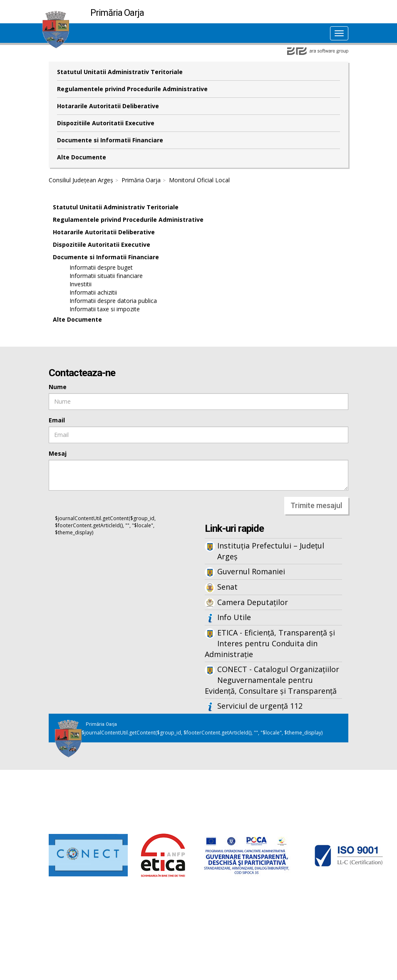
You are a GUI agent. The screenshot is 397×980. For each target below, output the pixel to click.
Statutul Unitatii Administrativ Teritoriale (120, 72)
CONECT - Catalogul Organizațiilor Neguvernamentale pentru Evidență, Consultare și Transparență (272, 680)
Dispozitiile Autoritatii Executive (106, 123)
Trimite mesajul (316, 505)
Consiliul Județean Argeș (81, 180)
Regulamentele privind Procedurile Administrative (132, 89)
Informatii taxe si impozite (105, 309)
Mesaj (58, 453)
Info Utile (234, 617)
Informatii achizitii (93, 292)
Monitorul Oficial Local (199, 180)
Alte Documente (82, 157)
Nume (58, 387)
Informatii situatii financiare (106, 276)
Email (57, 420)
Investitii (81, 284)
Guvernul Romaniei (251, 571)
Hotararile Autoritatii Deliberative (108, 106)
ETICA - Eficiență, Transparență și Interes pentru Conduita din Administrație (270, 643)
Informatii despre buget (101, 267)
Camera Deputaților (253, 602)
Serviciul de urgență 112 (260, 706)
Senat (227, 587)
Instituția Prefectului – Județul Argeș (271, 551)
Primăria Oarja (141, 180)
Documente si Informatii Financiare (110, 140)
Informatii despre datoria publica (113, 301)
